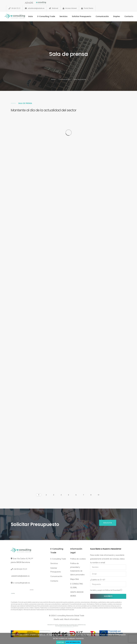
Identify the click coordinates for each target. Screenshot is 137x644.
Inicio (32, 16)
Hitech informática (72, 619)
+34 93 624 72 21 (20, 569)
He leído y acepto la (106, 590)
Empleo (118, 16)
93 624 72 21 (16, 8)
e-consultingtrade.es (22, 583)
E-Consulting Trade (47, 16)
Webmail (55, 8)
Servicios (64, 16)
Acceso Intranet (71, 8)
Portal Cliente (88, 8)
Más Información (73, 642)
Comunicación (103, 16)
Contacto (130, 16)
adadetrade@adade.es (36, 8)
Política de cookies (78, 559)
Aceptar (60, 642)
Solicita (108, 523)
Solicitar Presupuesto (83, 16)
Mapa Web (75, 579)
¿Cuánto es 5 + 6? (98, 580)
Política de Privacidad (113, 590)
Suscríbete (108, 596)
